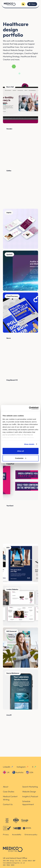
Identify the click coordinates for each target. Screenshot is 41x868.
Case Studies (9, 792)
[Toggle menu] (32, 4)
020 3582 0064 (9, 865)
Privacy (6, 834)
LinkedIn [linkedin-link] (8, 767)
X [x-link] (34, 767)
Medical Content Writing (10, 798)
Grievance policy (31, 834)
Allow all (20, 451)
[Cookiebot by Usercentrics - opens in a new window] (29, 408)
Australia (18, 772)
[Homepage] (10, 4)
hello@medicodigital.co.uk (14, 863)
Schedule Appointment (28, 803)
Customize (21, 458)
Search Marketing (30, 787)
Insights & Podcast (30, 796)
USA (30, 772)
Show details (29, 444)
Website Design (29, 792)
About (6, 787)
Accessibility (17, 834)
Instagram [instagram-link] (23, 767)
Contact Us (8, 804)
